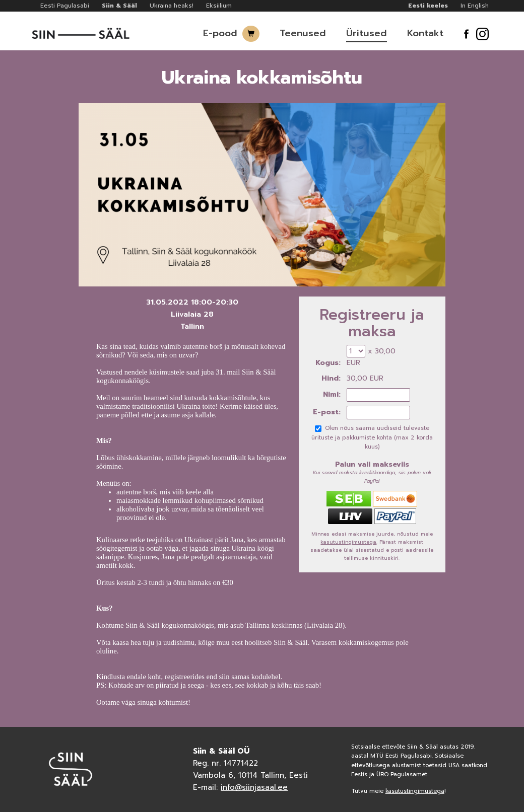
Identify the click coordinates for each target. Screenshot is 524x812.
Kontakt (425, 33)
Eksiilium (219, 6)
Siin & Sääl (119, 6)
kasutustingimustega (348, 542)
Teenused (303, 33)
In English (475, 6)
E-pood (220, 33)
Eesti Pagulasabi (65, 6)
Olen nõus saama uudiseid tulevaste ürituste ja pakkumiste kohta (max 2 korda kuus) (372, 437)
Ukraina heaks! (172, 6)
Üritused (367, 33)
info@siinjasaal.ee (254, 787)
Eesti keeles (428, 6)
